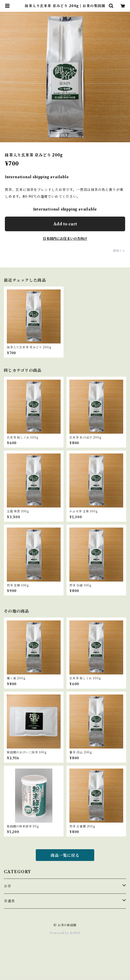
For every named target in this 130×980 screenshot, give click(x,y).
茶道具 (9, 901)
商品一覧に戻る (65, 855)
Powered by (65, 933)
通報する (119, 251)
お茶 (8, 886)
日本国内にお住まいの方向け (65, 239)
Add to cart (65, 224)
